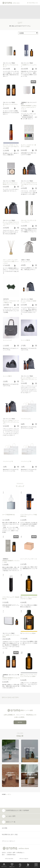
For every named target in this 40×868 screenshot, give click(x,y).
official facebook (9, 859)
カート (28, 865)
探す (20, 865)
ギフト (10, 794)
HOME (4, 794)
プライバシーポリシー (9, 841)
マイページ (4, 865)
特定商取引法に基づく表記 (10, 835)
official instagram (24, 859)
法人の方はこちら (34, 3)
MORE (20, 722)
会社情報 (5, 828)
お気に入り (12, 865)
